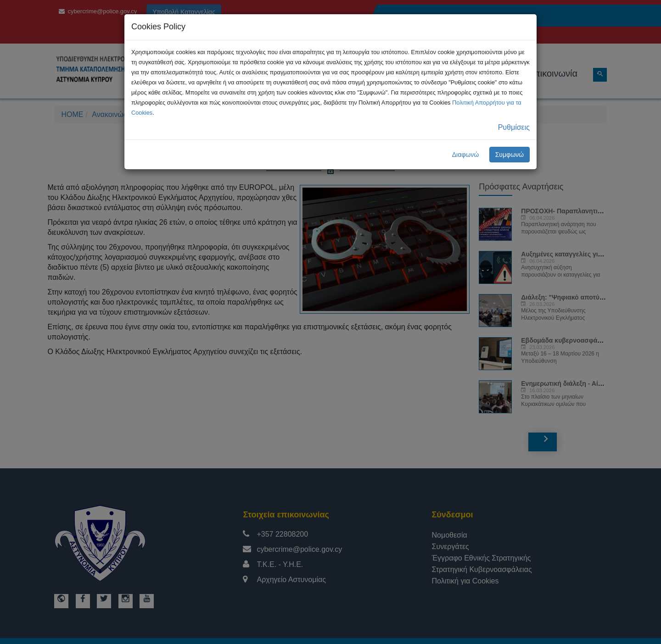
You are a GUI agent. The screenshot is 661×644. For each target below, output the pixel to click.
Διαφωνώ (466, 155)
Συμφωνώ (510, 155)
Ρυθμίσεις (514, 127)
